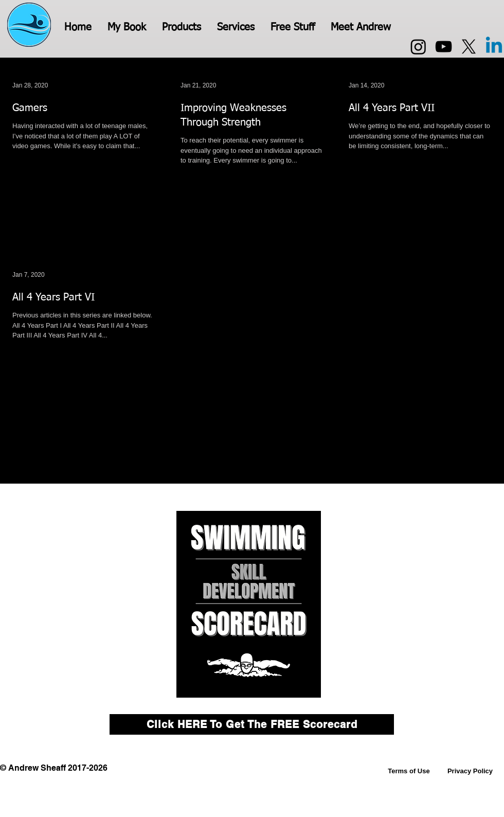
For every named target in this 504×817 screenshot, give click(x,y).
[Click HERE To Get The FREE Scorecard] (252, 724)
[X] (469, 47)
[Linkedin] (494, 47)
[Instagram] (418, 47)
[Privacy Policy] (470, 771)
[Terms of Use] (409, 771)
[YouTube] (444, 47)
